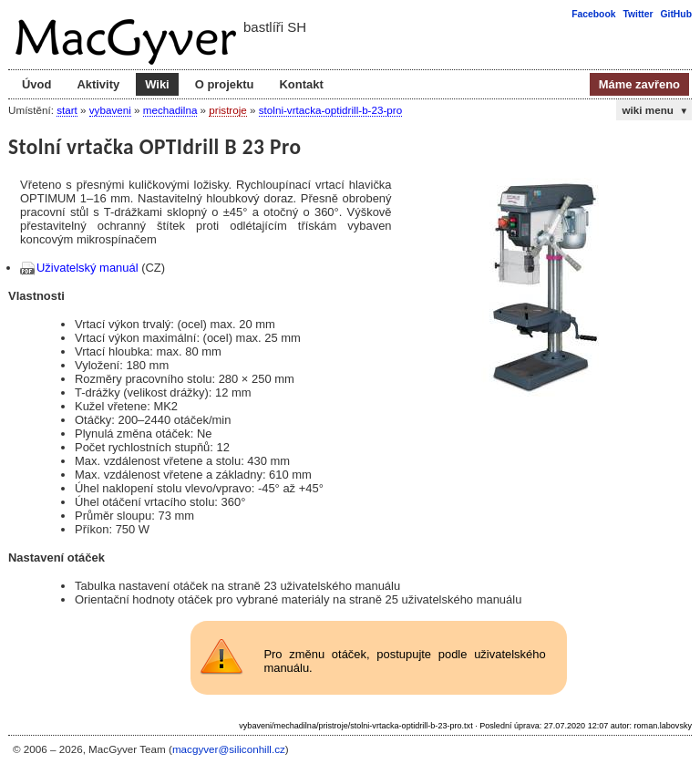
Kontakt (301, 84)
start (67, 110)
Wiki (157, 84)
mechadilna (170, 110)
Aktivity (98, 84)
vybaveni (110, 110)
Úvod (36, 84)
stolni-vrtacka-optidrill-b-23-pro (330, 110)
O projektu (225, 84)
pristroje (227, 110)
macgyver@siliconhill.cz (229, 749)
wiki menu (655, 110)
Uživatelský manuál (87, 268)
